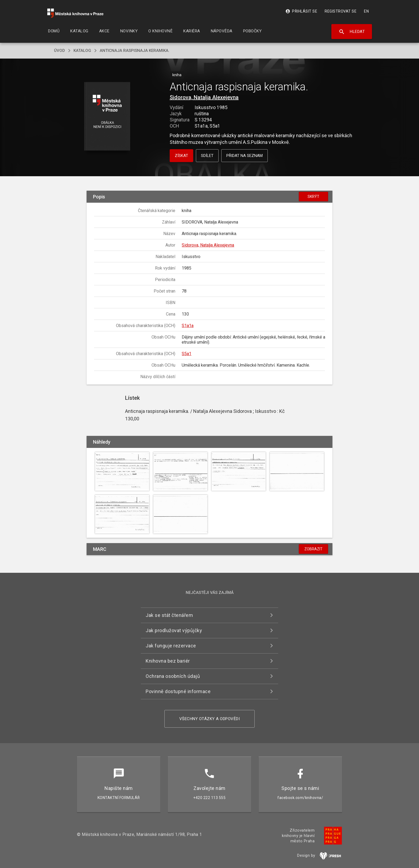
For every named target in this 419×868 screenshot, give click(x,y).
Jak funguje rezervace (171, 646)
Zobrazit (313, 549)
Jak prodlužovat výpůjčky (174, 630)
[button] (107, 117)
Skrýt (313, 197)
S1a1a (188, 326)
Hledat (352, 32)
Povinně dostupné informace (178, 691)
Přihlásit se (301, 11)
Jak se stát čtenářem (169, 615)
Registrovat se (341, 11)
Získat (181, 156)
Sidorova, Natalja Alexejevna (204, 97)
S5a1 (187, 354)
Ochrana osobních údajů (173, 676)
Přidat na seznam (245, 156)
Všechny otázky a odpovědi (210, 719)
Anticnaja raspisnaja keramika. (135, 51)
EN (366, 11)
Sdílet (207, 156)
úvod (59, 51)
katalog (82, 51)
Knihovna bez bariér (168, 661)
